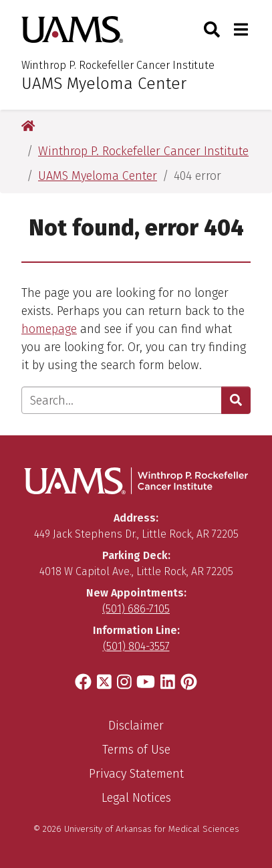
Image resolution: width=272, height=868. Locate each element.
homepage (49, 329)
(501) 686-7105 (136, 609)
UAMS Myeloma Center (104, 84)
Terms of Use (136, 750)
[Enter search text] (122, 400)
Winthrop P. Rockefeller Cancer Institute (118, 65)
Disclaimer (136, 726)
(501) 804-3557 (136, 646)
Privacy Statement (136, 774)
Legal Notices (136, 798)
